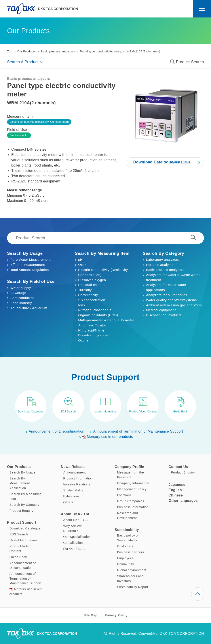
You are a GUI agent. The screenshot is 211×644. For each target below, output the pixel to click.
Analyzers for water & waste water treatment (173, 277)
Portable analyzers (161, 265)
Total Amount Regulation (30, 270)
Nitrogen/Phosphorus (95, 310)
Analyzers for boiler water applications (166, 287)
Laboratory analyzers (163, 260)
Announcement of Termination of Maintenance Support (138, 431)
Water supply (21, 288)
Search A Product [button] (23, 62)
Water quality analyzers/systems (171, 300)
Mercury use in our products (108, 437)
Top (10, 51)
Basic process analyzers (58, 51)
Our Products (26, 51)
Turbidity (85, 290)
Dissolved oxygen (92, 280)
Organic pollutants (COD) (98, 315)
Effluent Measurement (28, 265)
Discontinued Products (164, 315)
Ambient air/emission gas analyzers (174, 305)
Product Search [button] (187, 62)
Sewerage (18, 293)
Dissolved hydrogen (94, 335)
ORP (82, 265)
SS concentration (92, 300)
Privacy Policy (116, 615)
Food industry (21, 303)
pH (80, 260)
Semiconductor (19, 135)
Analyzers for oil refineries (167, 295)
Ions (82, 305)
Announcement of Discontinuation (57, 431)
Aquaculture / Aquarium (29, 308)
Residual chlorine (92, 285)
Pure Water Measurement (30, 260)
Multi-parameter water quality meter (106, 320)
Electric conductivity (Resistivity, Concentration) (39, 122)
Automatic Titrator (92, 325)
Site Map (90, 615)
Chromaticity (88, 295)
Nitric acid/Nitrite (91, 330)
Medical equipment (161, 310)
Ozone (83, 340)
